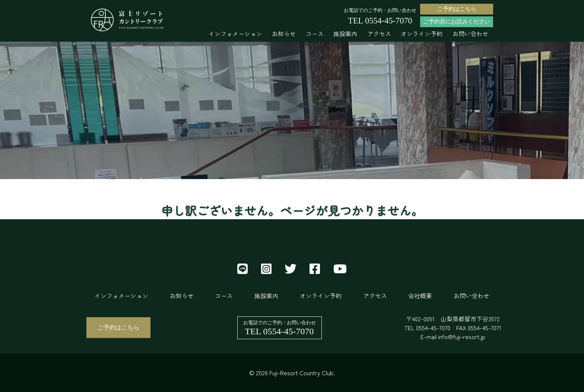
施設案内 (345, 34)
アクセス (379, 34)
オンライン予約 (422, 34)
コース (315, 34)
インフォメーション (235, 34)
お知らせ (284, 34)
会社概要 (420, 296)
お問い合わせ (470, 34)
